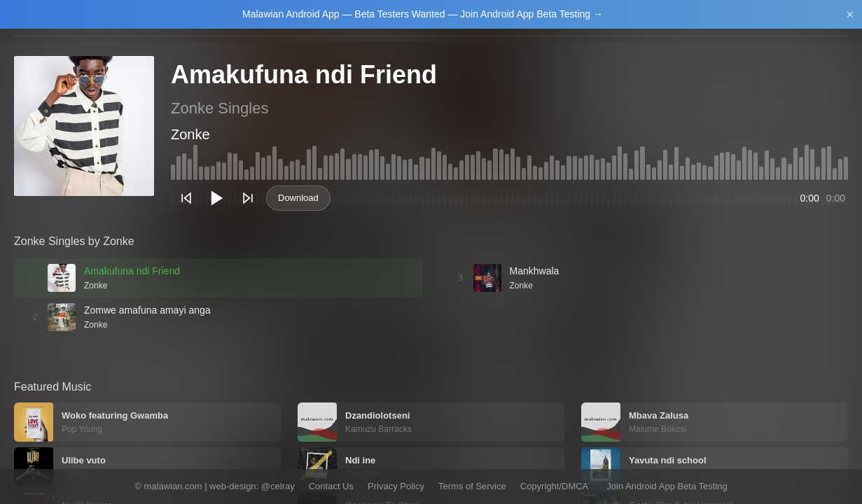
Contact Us (331, 486)
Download (298, 198)
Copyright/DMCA (555, 486)
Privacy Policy (396, 486)
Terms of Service (472, 486)
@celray (278, 486)
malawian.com (173, 486)
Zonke (190, 134)
